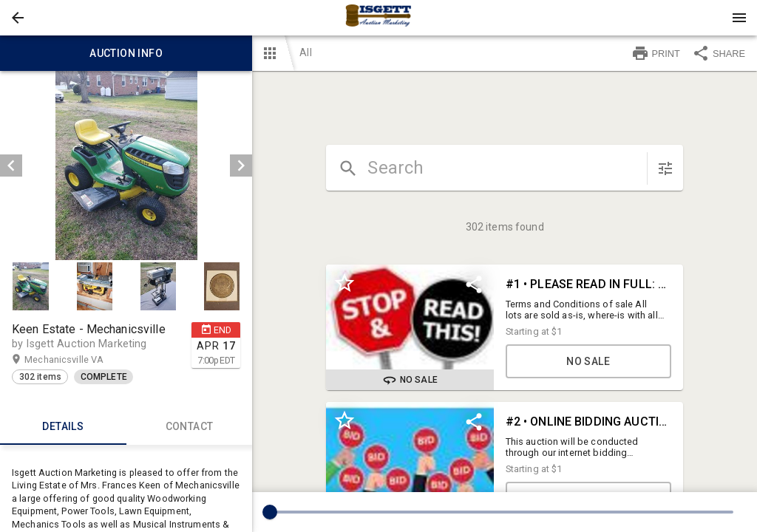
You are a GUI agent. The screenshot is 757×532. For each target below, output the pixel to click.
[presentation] (378, 18)
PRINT (656, 53)
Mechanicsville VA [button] (78, 360)
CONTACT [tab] (190, 427)
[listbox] (126, 166)
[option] (126, 166)
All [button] (305, 52)
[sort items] (665, 168)
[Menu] (739, 18)
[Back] (18, 18)
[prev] (11, 166)
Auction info (126, 53)
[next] (241, 166)
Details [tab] (63, 427)
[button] (18, 18)
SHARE (719, 53)
